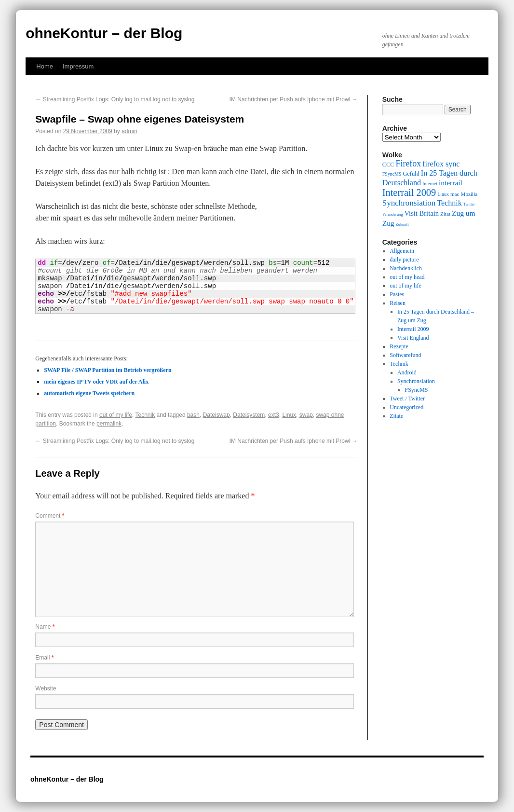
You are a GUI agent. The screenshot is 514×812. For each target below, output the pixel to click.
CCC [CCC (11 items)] (388, 165)
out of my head (407, 277)
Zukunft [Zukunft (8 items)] (402, 225)
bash (193, 415)
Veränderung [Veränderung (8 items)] (393, 214)
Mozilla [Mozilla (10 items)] (469, 194)
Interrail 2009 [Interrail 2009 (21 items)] (409, 193)
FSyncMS (416, 390)
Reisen (398, 303)
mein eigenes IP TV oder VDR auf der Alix (96, 382)
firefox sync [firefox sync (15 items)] (441, 164)
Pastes (397, 294)
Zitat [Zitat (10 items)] (445, 214)
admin (129, 131)
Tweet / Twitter (407, 399)
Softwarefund (405, 355)
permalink (109, 424)
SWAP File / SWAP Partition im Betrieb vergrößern (108, 370)
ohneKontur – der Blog (104, 33)
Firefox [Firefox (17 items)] (408, 164)
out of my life (116, 415)
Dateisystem (249, 415)
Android (407, 372)
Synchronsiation (416, 381)
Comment (50, 516)
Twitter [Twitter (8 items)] (469, 204)
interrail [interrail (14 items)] (451, 183)
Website (46, 688)
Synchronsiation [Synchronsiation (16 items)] (409, 203)
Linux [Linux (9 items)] (443, 194)
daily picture (404, 260)
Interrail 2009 (413, 329)
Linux (289, 415)
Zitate (396, 416)
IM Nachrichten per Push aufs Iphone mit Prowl (294, 99)
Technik (145, 415)
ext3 (274, 415)
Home (45, 66)
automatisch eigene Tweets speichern (89, 393)
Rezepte (399, 346)
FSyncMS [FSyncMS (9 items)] (392, 174)
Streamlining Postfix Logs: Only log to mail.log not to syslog (115, 99)
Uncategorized (406, 407)
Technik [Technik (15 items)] (449, 203)
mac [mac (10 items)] (455, 194)
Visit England (413, 338)
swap (306, 415)
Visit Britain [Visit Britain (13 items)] (421, 213)
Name (45, 627)
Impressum (78, 66)
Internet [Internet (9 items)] (430, 184)
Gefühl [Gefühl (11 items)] (411, 174)
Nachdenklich (406, 268)
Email (44, 658)
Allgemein (402, 251)
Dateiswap (216, 415)
